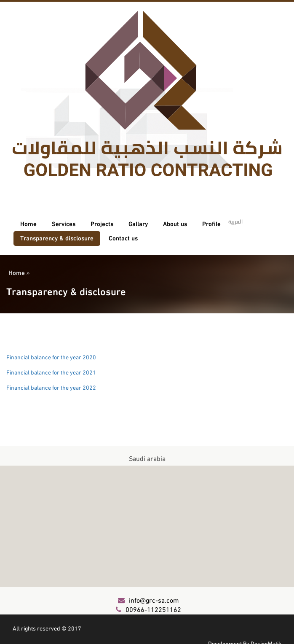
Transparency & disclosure (57, 237)
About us (175, 223)
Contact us (123, 237)
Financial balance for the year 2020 (51, 357)
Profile (211, 223)
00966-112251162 (148, 609)
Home (28, 223)
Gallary (138, 223)
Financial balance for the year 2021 (51, 372)
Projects (102, 223)
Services (64, 223)
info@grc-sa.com (148, 600)
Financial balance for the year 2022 (51, 387)
